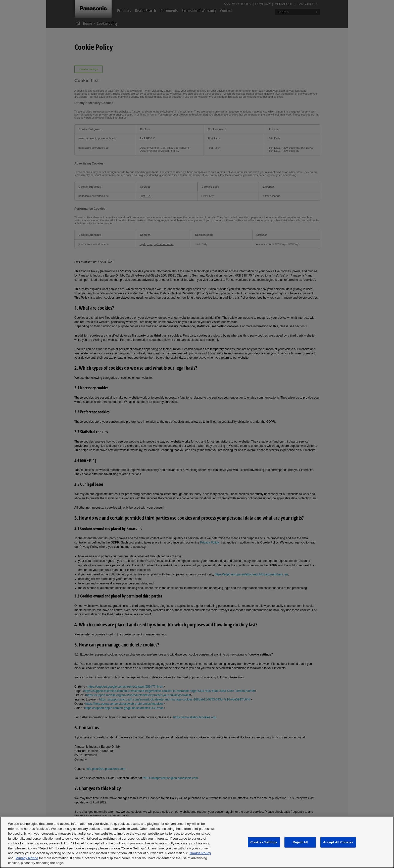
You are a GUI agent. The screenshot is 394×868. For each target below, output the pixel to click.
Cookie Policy (200, 853)
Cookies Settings (264, 842)
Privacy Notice (27, 858)
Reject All (300, 842)
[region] (197, 842)
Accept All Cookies (338, 842)
